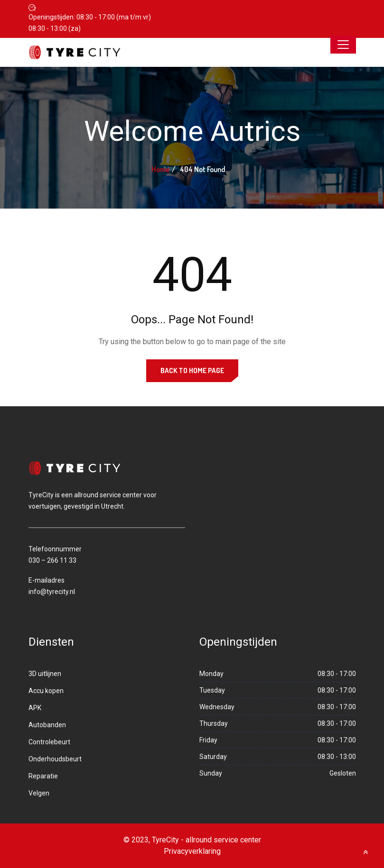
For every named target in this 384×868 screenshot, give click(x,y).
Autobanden (47, 725)
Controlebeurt (49, 742)
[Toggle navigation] (343, 45)
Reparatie (43, 776)
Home (160, 169)
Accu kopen (46, 691)
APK (35, 708)
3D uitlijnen (45, 674)
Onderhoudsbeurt (55, 759)
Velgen (39, 793)
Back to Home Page (192, 370)
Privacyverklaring (192, 851)
